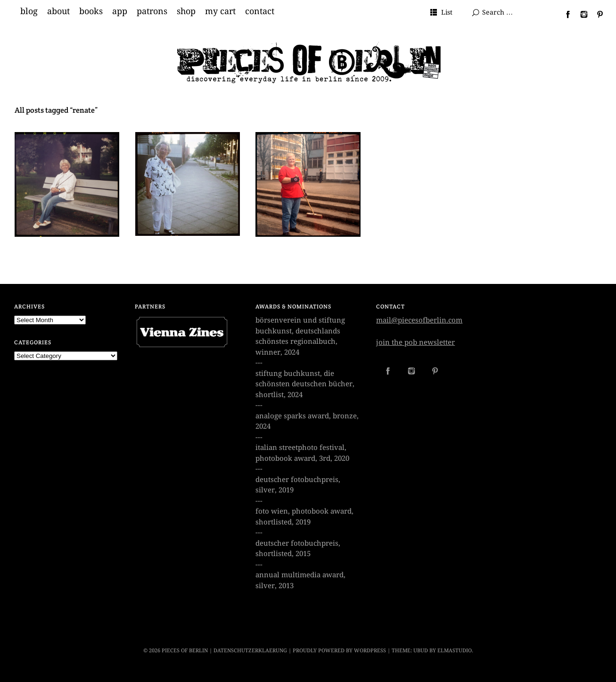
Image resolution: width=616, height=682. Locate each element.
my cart (220, 11)
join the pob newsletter (415, 342)
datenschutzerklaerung (250, 651)
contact (260, 11)
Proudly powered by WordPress (339, 651)
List (447, 12)
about (58, 11)
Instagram (580, 14)
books (91, 11)
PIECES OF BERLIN (185, 651)
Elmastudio (455, 651)
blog (29, 11)
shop (186, 11)
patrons (152, 11)
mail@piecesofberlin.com (419, 320)
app (120, 11)
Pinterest (596, 14)
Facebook (564, 14)
